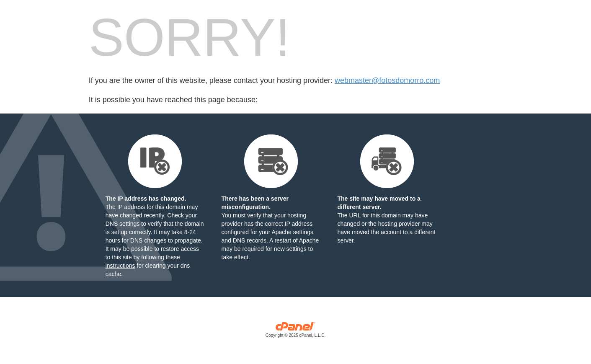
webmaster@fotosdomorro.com (387, 80)
